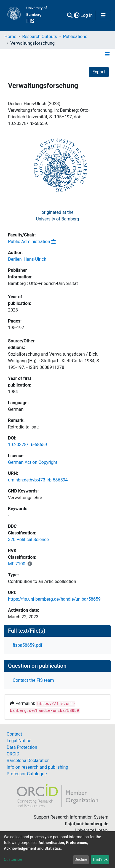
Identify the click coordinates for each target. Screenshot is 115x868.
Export (99, 72)
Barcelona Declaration (28, 761)
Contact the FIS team (33, 680)
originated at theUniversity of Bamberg (57, 216)
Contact (14, 734)
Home (10, 37)
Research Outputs (40, 37)
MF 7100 (17, 564)
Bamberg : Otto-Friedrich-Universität (43, 283)
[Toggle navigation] (103, 15)
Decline (81, 859)
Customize (13, 859)
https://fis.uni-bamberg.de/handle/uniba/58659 (54, 599)
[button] (77, 15)
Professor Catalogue (27, 774)
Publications (75, 37)
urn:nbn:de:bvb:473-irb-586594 (38, 480)
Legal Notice (19, 741)
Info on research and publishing (37, 767)
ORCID (13, 754)
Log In (87, 15)
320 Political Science (28, 540)
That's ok (100, 859)
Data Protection (22, 747)
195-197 (16, 328)
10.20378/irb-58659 (27, 445)
